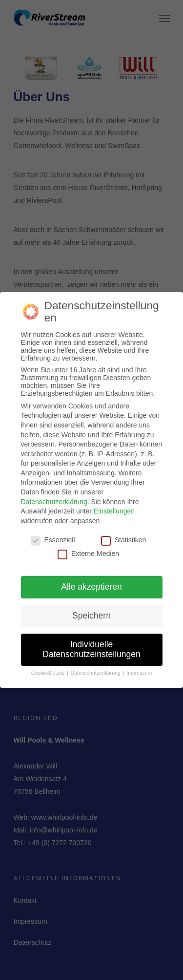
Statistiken (124, 535)
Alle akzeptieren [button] (91, 583)
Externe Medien (88, 549)
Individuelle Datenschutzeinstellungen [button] (91, 645)
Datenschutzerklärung (54, 497)
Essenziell (53, 535)
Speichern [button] (91, 612)
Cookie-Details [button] (49, 668)
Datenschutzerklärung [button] (96, 668)
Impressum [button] (139, 668)
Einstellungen (114, 507)
